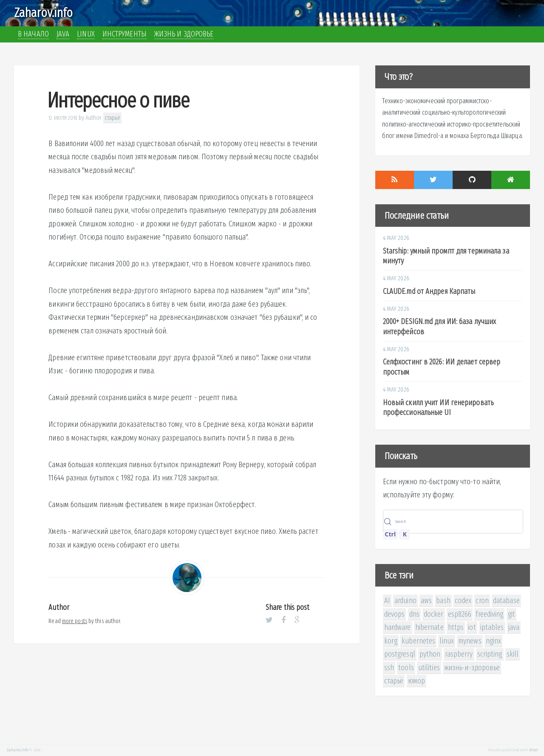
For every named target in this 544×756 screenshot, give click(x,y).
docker (434, 614)
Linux (86, 34)
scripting (490, 654)
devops (395, 614)
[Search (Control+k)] (453, 522)
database (506, 601)
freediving (489, 614)
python (430, 654)
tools (406, 668)
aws (426, 601)
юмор (416, 681)
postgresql (400, 654)
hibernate (429, 627)
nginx (494, 641)
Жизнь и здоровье (184, 34)
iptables (492, 627)
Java (63, 34)
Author (94, 118)
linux (447, 641)
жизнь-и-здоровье (472, 668)
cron (482, 601)
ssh (389, 668)
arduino (405, 601)
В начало (33, 34)
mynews (470, 641)
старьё (113, 118)
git (511, 614)
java (514, 627)
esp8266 (460, 614)
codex (463, 601)
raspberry (459, 654)
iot (472, 627)
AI (387, 601)
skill (513, 654)
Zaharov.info (43, 13)
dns (414, 614)
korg (391, 641)
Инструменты (125, 34)
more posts (75, 621)
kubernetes (418, 641)
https (456, 627)
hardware (398, 627)
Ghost (534, 750)
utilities (429, 668)
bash (443, 601)
